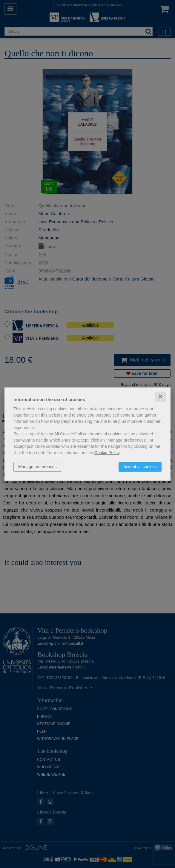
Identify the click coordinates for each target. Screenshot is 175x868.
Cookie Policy (107, 453)
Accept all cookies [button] (140, 467)
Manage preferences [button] (37, 467)
